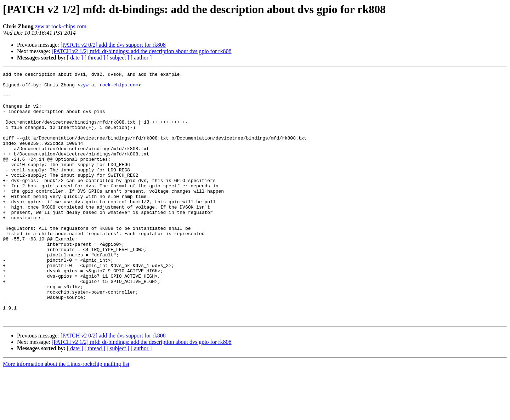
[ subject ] (118, 58)
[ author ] (141, 58)
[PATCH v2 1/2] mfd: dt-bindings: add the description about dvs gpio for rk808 (142, 51)
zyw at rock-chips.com (61, 26)
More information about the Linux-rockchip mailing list (66, 414)
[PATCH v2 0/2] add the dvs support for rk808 (113, 45)
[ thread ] (95, 58)
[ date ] (75, 58)
